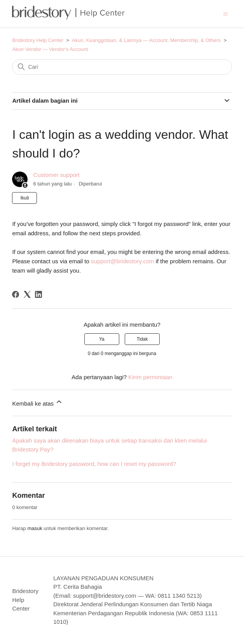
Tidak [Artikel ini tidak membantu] (142, 339)
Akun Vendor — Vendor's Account (50, 49)
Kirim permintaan (150, 377)
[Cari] (122, 67)
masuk (35, 528)
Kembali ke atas (37, 402)
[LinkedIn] (38, 294)
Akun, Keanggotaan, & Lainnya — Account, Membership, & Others (146, 40)
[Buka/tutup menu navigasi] (226, 13)
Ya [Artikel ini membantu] (102, 339)
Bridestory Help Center (38, 40)
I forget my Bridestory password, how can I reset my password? (94, 464)
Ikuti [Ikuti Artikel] (24, 198)
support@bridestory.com (123, 261)
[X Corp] (27, 294)
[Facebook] (16, 294)
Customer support (57, 175)
